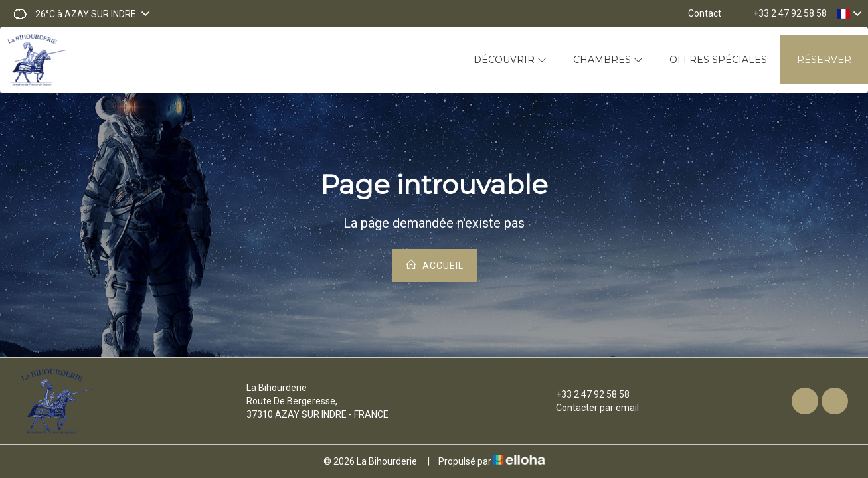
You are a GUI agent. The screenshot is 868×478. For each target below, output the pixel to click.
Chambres (608, 60)
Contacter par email (590, 408)
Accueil (434, 265)
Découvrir (510, 60)
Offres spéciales (718, 60)
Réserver (824, 60)
